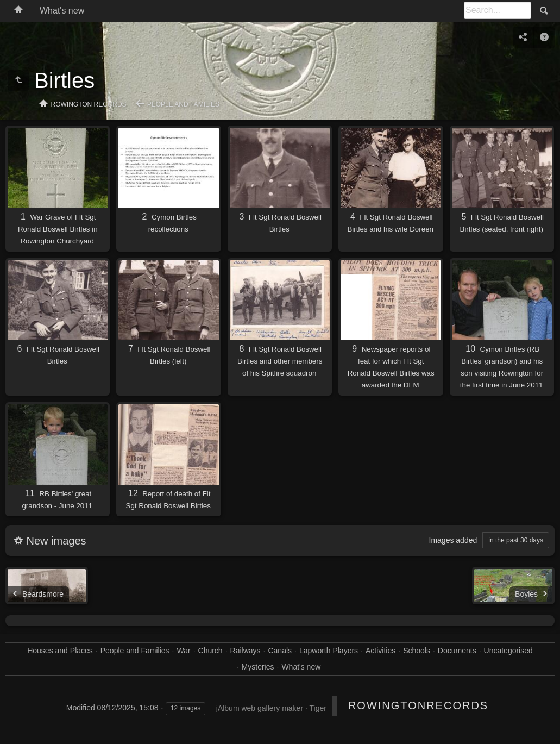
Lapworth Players (329, 651)
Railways (246, 651)
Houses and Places (60, 651)
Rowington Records (89, 104)
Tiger (317, 708)
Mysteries (258, 667)
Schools (417, 651)
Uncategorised (508, 651)
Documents (457, 651)
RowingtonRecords (418, 705)
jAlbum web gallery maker (260, 708)
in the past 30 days (516, 540)
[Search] (498, 10)
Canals (280, 651)
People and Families (183, 104)
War (183, 651)
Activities (380, 651)
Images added (453, 540)
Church (210, 651)
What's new (62, 11)
